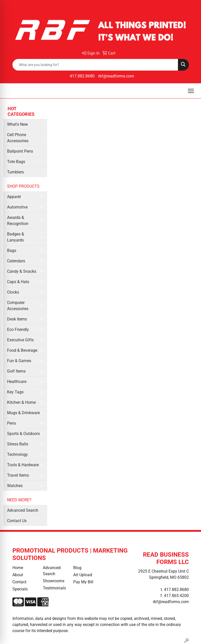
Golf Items (16, 371)
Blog (77, 568)
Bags (12, 251)
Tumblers (15, 172)
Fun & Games (19, 361)
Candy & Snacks (22, 271)
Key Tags (15, 392)
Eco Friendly (18, 329)
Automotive (17, 207)
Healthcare (17, 382)
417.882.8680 (82, 76)
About (18, 575)
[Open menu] (191, 91)
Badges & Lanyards (16, 237)
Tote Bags (16, 162)
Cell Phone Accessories (18, 138)
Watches (15, 486)
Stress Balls (18, 444)
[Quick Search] (95, 65)
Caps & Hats (18, 282)
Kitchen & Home (21, 402)
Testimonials (54, 588)
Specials (20, 589)
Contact (19, 582)
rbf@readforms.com (116, 76)
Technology (17, 454)
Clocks (13, 292)
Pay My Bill (83, 582)
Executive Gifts (20, 340)
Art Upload (83, 575)
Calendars (16, 261)
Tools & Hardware (23, 465)
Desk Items (17, 319)
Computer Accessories (18, 306)
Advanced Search (23, 510)
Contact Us (17, 521)
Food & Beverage (22, 350)
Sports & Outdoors (23, 434)
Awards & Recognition (18, 221)
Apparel (14, 197)
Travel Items (18, 475)
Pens (12, 423)
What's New (17, 124)
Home (18, 568)
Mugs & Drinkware (23, 413)
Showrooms (54, 581)
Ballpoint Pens (20, 151)
